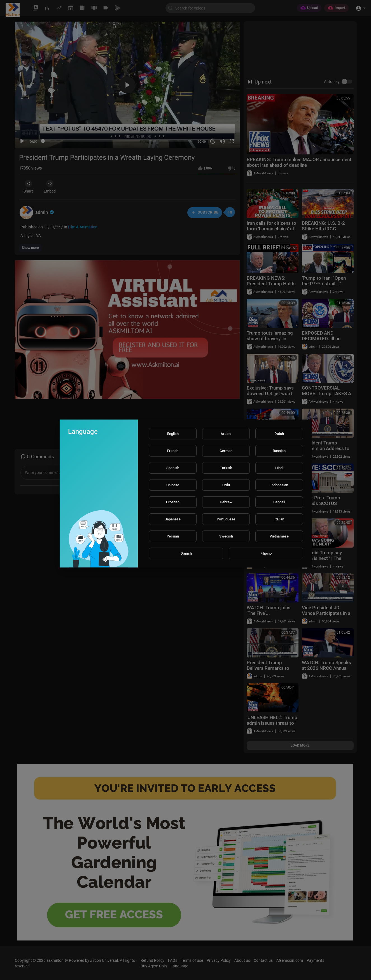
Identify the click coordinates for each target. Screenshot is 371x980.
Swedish (226, 536)
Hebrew (226, 502)
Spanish (173, 468)
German (226, 451)
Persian (173, 536)
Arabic (226, 434)
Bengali (279, 502)
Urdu (226, 485)
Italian (279, 519)
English (173, 434)
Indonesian (279, 485)
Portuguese (226, 519)
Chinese (173, 485)
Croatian (173, 502)
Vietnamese (279, 536)
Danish (186, 553)
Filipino (266, 553)
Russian (279, 451)
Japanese (173, 519)
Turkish (226, 468)
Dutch (279, 434)
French (173, 451)
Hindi (279, 468)
